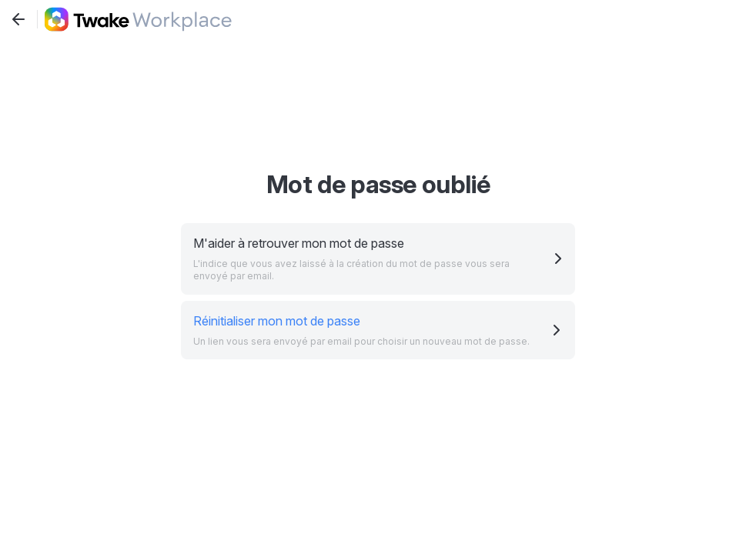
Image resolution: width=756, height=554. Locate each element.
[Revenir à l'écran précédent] (18, 19)
